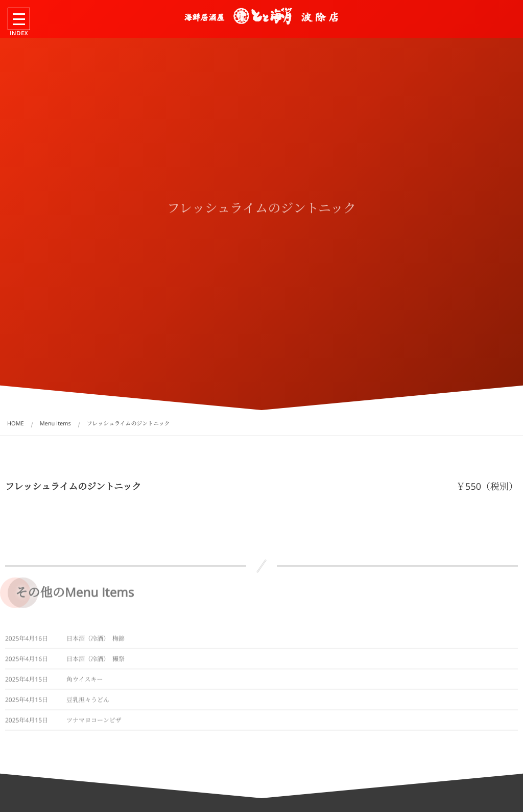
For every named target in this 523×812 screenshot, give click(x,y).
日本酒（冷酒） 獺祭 (96, 662)
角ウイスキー (85, 683)
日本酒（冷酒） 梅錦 (96, 642)
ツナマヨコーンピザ (94, 723)
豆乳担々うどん (88, 703)
